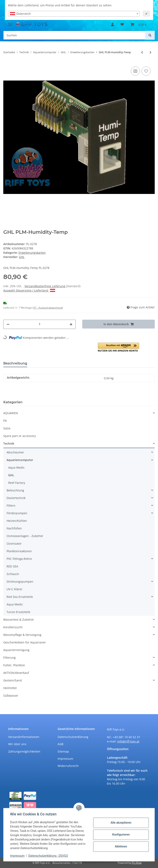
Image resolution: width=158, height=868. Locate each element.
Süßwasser (11, 696)
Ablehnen (121, 846)
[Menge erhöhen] (71, 324)
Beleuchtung (15, 490)
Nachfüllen (14, 528)
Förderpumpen (17, 513)
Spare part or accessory (20, 436)
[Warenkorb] (138, 24)
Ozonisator (14, 544)
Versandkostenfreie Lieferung (45, 286)
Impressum (65, 759)
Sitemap (63, 751)
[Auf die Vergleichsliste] (135, 71)
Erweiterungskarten (32, 253)
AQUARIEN (11, 413)
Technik (9, 443)
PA (5, 421)
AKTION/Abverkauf (16, 673)
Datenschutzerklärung (73, 737)
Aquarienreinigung (16, 650)
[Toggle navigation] (10, 22)
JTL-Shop (137, 863)
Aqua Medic (16, 467)
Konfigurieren (121, 835)
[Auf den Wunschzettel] (146, 71)
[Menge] (39, 324)
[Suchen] (74, 35)
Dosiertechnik (16, 498)
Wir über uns (17, 744)
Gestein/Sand (13, 680)
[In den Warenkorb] (118, 324)
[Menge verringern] (8, 324)
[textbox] (74, 14)
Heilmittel (10, 688)
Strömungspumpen (20, 582)
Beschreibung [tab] (15, 363)
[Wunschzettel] (122, 24)
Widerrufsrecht (68, 766)
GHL (11, 475)
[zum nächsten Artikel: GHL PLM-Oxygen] (150, 52)
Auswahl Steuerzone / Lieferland (29, 290)
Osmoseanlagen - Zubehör (25, 536)
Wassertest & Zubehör (19, 620)
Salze (7, 428)
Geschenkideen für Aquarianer (25, 642)
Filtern (11, 505)
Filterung (9, 658)
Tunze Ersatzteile (18, 612)
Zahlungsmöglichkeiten (24, 751)
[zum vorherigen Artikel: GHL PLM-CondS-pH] (142, 52)
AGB (60, 744)
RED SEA (12, 566)
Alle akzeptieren (121, 823)
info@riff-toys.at (128, 741)
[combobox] (74, 14)
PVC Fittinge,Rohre (19, 559)
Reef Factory (17, 483)
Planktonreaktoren (19, 551)
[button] (113, 24)
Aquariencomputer (20, 460)
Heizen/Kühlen (17, 521)
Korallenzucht (13, 627)
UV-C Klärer (15, 589)
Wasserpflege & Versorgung (22, 635)
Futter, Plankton (14, 665)
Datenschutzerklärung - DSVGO (48, 856)
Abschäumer (15, 452)
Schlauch (13, 574)
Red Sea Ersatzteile (20, 597)
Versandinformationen (24, 737)
